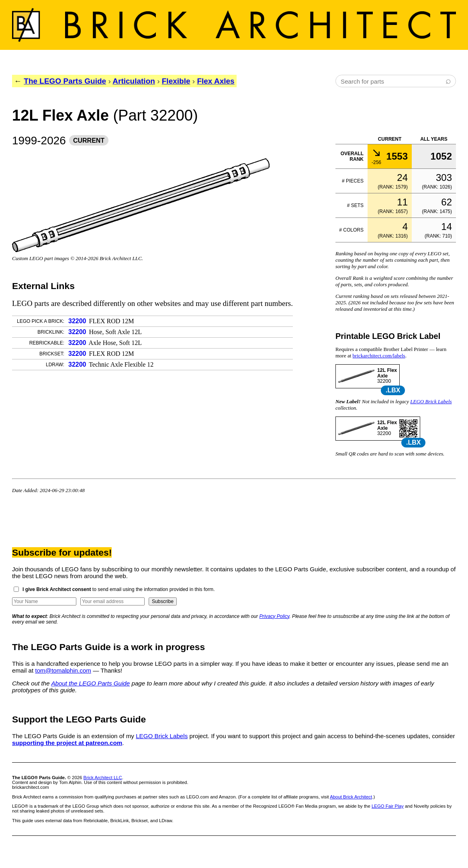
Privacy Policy (275, 616)
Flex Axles (216, 81)
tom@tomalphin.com (63, 670)
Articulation (134, 81)
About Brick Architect (351, 797)
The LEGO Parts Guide (65, 81)
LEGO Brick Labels (431, 401)
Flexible (176, 81)
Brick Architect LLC (103, 778)
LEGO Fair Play (388, 806)
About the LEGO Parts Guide (90, 683)
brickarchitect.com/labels (379, 356)
